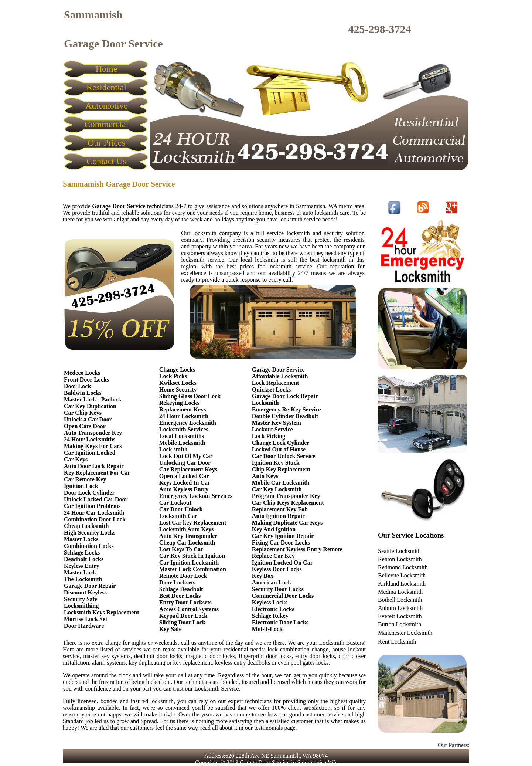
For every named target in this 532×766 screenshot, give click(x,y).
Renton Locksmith (400, 559)
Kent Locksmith (397, 642)
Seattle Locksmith (399, 551)
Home (107, 69)
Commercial (107, 124)
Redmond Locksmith (403, 567)
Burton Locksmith (400, 624)
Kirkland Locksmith (402, 584)
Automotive (107, 106)
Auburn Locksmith (400, 608)
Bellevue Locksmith (402, 575)
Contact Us (106, 161)
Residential (106, 87)
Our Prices (106, 143)
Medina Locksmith (400, 592)
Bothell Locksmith (400, 600)
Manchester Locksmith (405, 633)
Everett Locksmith (400, 616)
